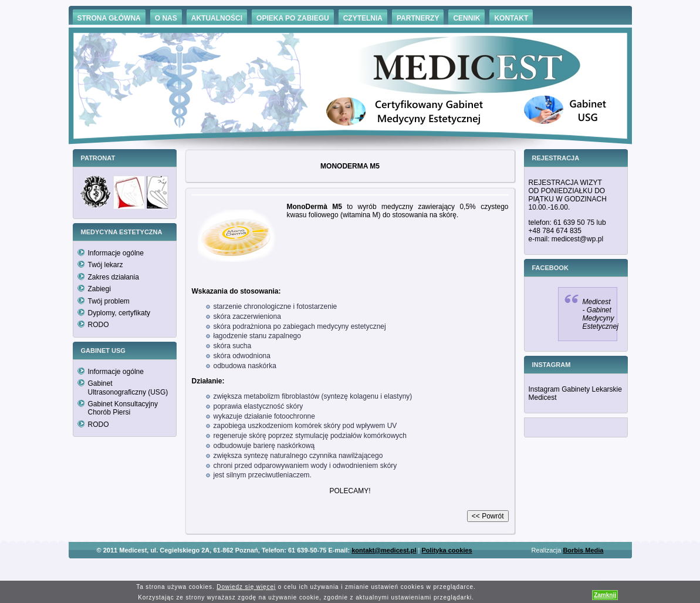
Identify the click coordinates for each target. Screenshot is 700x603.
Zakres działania (114, 277)
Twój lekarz (106, 265)
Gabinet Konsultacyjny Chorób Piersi (123, 408)
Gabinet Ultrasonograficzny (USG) (128, 388)
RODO (99, 325)
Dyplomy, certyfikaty (119, 313)
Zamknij (605, 595)
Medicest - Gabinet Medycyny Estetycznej (601, 314)
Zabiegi (99, 289)
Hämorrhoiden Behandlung (367, 567)
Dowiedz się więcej (246, 587)
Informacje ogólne (116, 253)
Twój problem (109, 301)
